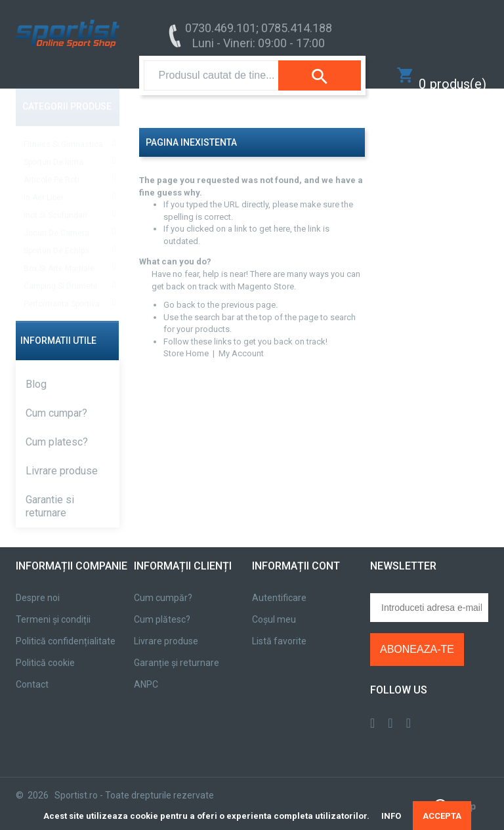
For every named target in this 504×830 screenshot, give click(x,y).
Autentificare (279, 585)
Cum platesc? (57, 429)
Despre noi (38, 585)
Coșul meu (274, 606)
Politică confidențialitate (66, 628)
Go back (179, 292)
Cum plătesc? (162, 606)
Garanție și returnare (177, 650)
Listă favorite (279, 628)
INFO (391, 816)
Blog (36, 371)
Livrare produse (62, 458)
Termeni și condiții (53, 606)
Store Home (186, 340)
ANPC (146, 671)
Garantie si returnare (50, 493)
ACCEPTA (442, 816)
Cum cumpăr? (163, 585)
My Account (241, 340)
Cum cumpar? (56, 400)
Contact (32, 671)
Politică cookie (45, 650)
